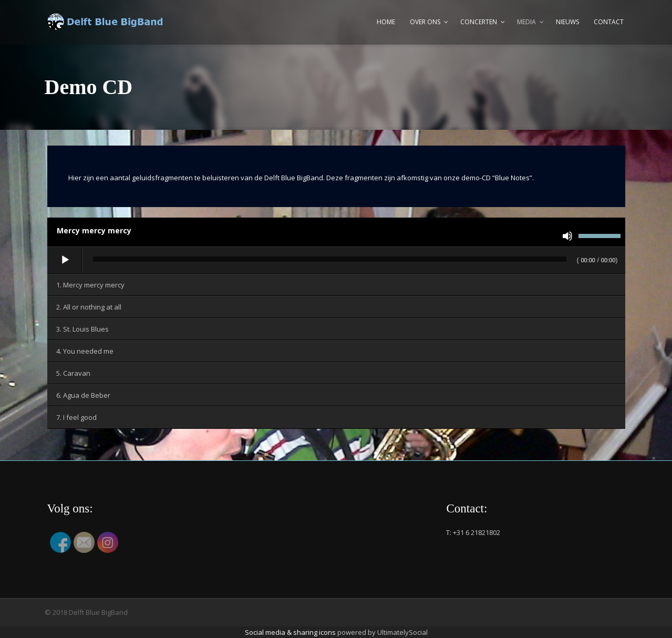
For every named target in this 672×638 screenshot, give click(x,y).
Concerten (479, 22)
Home (386, 22)
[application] (336, 261)
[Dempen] (567, 236)
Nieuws (567, 22)
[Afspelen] (65, 260)
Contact (609, 22)
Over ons (425, 22)
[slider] (330, 259)
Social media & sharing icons (291, 632)
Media (526, 22)
